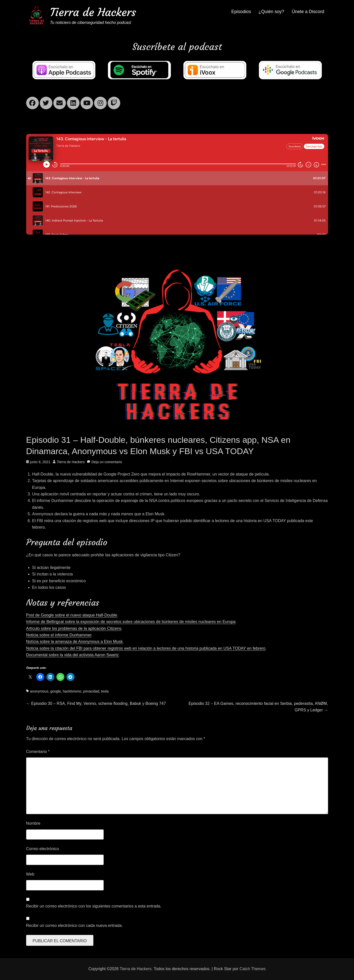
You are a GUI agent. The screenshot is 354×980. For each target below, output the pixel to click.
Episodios (241, 12)
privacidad (91, 691)
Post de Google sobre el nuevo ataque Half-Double (72, 615)
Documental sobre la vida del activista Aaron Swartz (72, 655)
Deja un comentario (107, 462)
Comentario (38, 752)
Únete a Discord (308, 12)
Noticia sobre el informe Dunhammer (59, 635)
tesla (105, 691)
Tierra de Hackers (93, 12)
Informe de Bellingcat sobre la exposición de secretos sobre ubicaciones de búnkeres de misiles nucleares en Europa (131, 622)
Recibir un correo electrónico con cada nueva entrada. (74, 925)
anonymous (39, 691)
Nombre (33, 823)
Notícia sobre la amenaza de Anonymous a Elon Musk (74, 642)
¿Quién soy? (271, 12)
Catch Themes (253, 969)
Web (30, 874)
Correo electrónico (43, 849)
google (56, 691)
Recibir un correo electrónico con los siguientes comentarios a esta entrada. (94, 906)
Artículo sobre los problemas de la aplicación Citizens (74, 628)
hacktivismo (72, 691)
